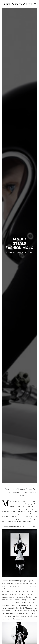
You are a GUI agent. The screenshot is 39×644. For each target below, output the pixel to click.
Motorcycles (23, 251)
